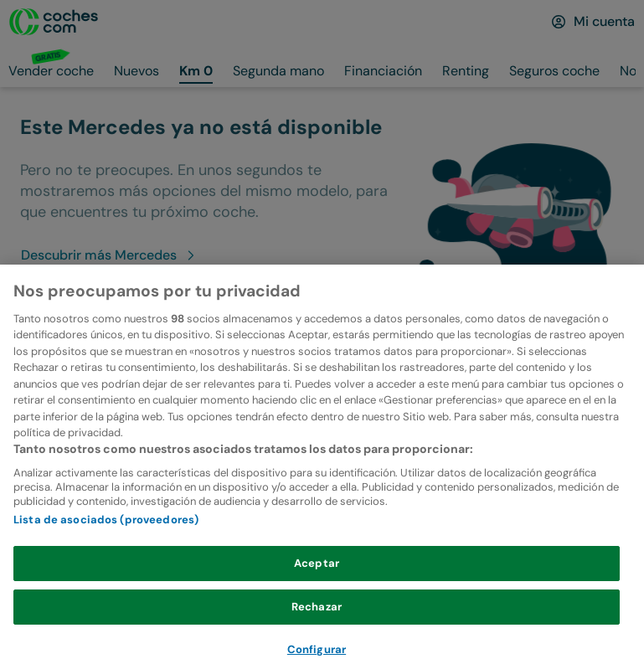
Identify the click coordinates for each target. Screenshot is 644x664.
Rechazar (317, 633)
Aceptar (317, 591)
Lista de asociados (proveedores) (106, 547)
